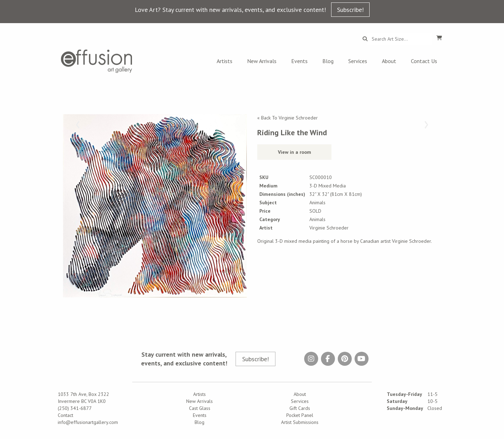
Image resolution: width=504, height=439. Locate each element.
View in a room (295, 152)
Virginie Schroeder (329, 228)
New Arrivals (262, 61)
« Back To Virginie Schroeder (288, 118)
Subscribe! (350, 10)
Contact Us (424, 61)
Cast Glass (200, 408)
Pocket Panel (300, 415)
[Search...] (400, 39)
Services (358, 61)
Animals (317, 219)
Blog (328, 61)
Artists (225, 61)
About (389, 61)
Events (299, 61)
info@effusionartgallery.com (88, 422)
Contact (65, 415)
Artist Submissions (300, 422)
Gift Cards (300, 408)
